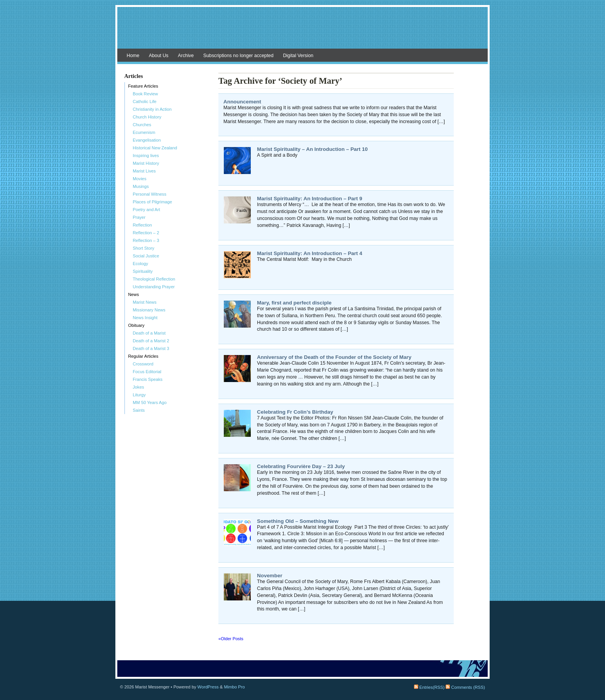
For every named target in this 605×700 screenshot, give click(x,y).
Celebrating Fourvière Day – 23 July (301, 466)
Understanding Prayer (154, 287)
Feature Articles (143, 86)
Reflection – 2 (146, 233)
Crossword (143, 364)
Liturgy (139, 395)
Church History (147, 117)
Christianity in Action (152, 109)
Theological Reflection (154, 279)
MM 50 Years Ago (150, 402)
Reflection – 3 (146, 240)
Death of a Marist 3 (151, 348)
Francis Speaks (148, 379)
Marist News (145, 302)
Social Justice (146, 256)
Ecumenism (144, 132)
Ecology (140, 264)
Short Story (144, 248)
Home (133, 56)
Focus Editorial (147, 372)
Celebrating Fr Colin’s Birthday (295, 412)
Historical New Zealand (155, 148)
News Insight (145, 318)
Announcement (242, 102)
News (134, 294)
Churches (142, 125)
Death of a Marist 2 (151, 341)
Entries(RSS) (429, 687)
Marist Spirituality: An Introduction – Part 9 (310, 199)
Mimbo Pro (234, 687)
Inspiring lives (146, 156)
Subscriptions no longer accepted (238, 56)
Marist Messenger (302, 32)
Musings (141, 186)
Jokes (138, 387)
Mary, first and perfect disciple (294, 303)
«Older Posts (231, 639)
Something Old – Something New (298, 521)
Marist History (146, 163)
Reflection (142, 225)
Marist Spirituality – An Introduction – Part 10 (312, 149)
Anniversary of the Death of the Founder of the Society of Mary (334, 357)
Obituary (136, 325)
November (270, 576)
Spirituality (143, 271)
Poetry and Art (146, 210)
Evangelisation (147, 140)
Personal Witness (150, 194)
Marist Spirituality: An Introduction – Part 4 (310, 253)
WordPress (208, 687)
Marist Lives (144, 171)
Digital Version (298, 56)
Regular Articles (143, 356)
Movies (139, 179)
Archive (186, 56)
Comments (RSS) (465, 687)
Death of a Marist (149, 333)
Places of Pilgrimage (152, 202)
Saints (139, 410)
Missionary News (149, 310)
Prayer (139, 217)
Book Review (145, 94)
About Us (159, 56)
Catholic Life (145, 101)
